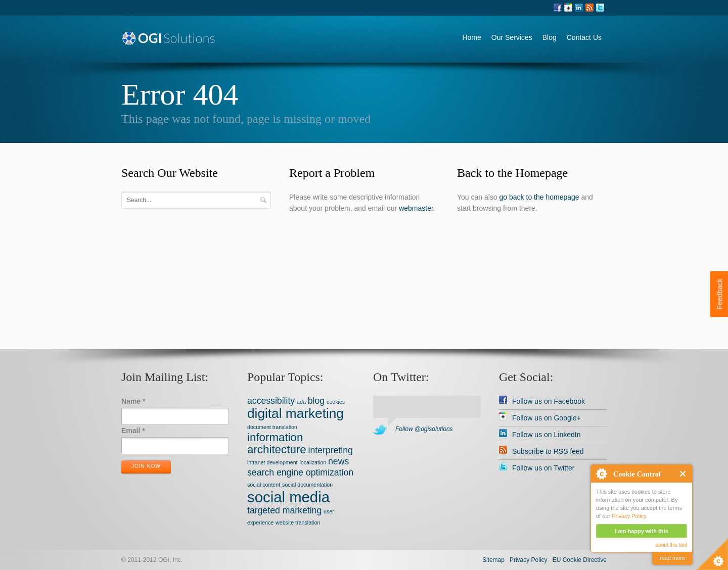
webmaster (416, 208)
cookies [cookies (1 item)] (336, 402)
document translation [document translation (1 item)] (272, 427)
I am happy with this (641, 531)
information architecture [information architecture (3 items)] (277, 443)
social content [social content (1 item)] (264, 485)
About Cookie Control (601, 473)
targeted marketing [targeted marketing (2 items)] (284, 510)
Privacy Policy (529, 560)
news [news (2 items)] (338, 461)
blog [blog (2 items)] (316, 401)
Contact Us (584, 37)
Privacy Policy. (630, 516)
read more (672, 558)
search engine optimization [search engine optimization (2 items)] (300, 472)
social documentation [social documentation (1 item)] (307, 485)
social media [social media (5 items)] (288, 497)
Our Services (512, 37)
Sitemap (493, 560)
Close (683, 474)
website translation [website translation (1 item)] (298, 522)
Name (133, 401)
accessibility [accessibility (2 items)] (271, 401)
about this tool (671, 545)
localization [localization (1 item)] (313, 462)
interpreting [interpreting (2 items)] (331, 450)
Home (471, 37)
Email (133, 431)
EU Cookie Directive (580, 560)
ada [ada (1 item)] (301, 402)
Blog (550, 37)
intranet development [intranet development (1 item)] (272, 462)
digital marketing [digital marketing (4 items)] (295, 413)
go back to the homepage (539, 197)
